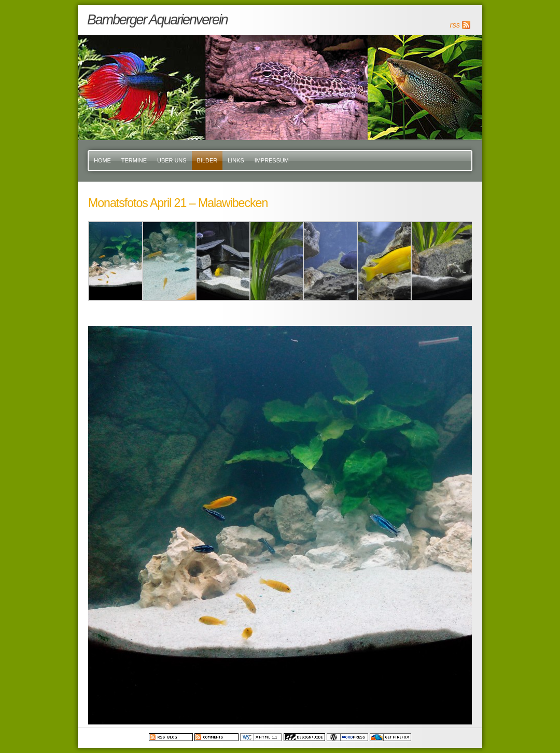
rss (455, 25)
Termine (134, 160)
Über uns (172, 160)
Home (102, 160)
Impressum (272, 160)
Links (236, 160)
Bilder (207, 160)
